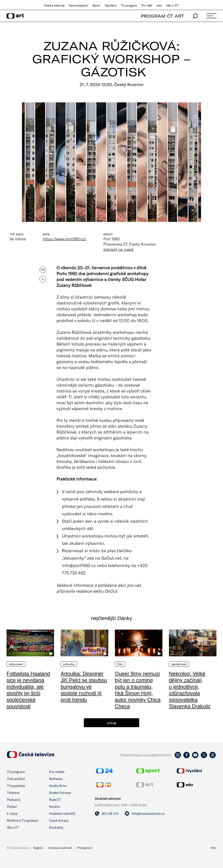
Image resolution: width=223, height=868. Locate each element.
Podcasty (14, 800)
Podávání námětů (62, 813)
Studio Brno (58, 786)
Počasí (12, 806)
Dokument (16, 664)
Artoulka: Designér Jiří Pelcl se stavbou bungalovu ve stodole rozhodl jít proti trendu (84, 687)
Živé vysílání (16, 779)
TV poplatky (16, 786)
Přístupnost (85, 848)
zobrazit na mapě (119, 249)
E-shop (12, 813)
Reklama (56, 779)
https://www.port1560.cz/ (65, 239)
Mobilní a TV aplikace (23, 820)
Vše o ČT (173, 5)
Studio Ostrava (60, 793)
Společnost (179, 664)
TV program (129, 5)
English (38, 848)
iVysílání (111, 5)
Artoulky (69, 664)
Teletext (13, 793)
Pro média (57, 772)
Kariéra (55, 806)
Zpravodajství (78, 5)
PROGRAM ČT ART (162, 16)
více (112, 723)
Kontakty (56, 827)
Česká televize (54, 5)
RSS (213, 848)
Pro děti (147, 5)
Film (120, 664)
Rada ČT (55, 800)
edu (159, 5)
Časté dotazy (59, 820)
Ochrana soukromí (60, 848)
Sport (96, 5)
